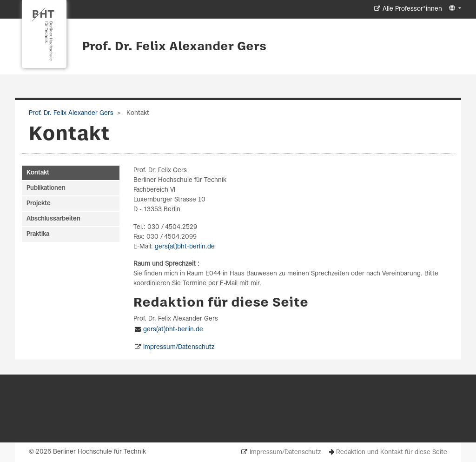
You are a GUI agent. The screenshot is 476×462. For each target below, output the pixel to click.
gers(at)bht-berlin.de (185, 247)
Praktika (38, 234)
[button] (454, 9)
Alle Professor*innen (412, 9)
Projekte (39, 204)
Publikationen (46, 188)
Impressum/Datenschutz (179, 347)
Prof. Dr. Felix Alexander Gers (174, 47)
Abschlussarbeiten (53, 219)
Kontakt (38, 173)
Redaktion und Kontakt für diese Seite (392, 452)
